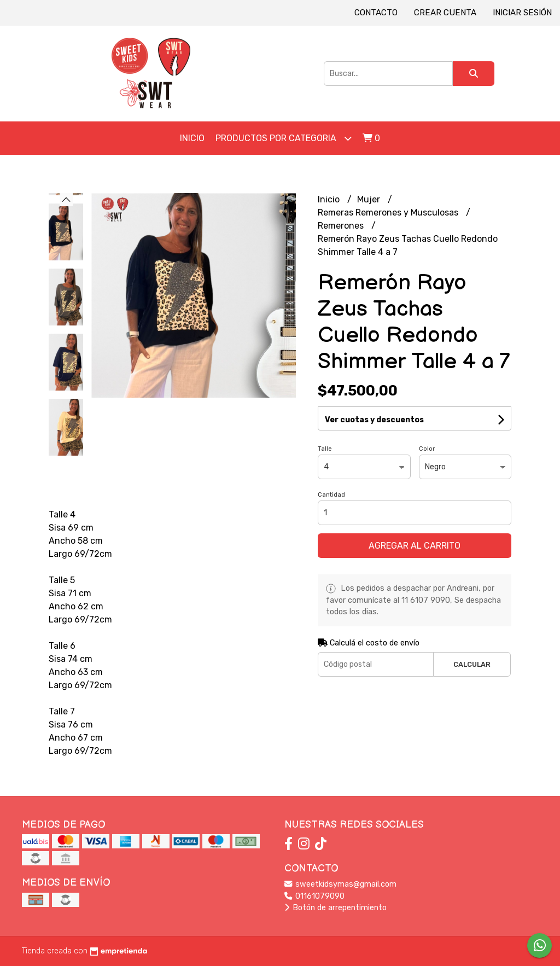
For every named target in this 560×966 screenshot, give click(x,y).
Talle (325, 449)
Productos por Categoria (284, 138)
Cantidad (331, 495)
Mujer (370, 199)
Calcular (472, 664)
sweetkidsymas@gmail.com (340, 884)
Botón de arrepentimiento (336, 908)
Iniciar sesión (522, 13)
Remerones (342, 226)
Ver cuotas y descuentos (374, 420)
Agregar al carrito (415, 546)
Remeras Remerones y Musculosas (389, 213)
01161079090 (314, 896)
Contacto (376, 13)
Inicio (192, 138)
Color (427, 449)
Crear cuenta (445, 13)
